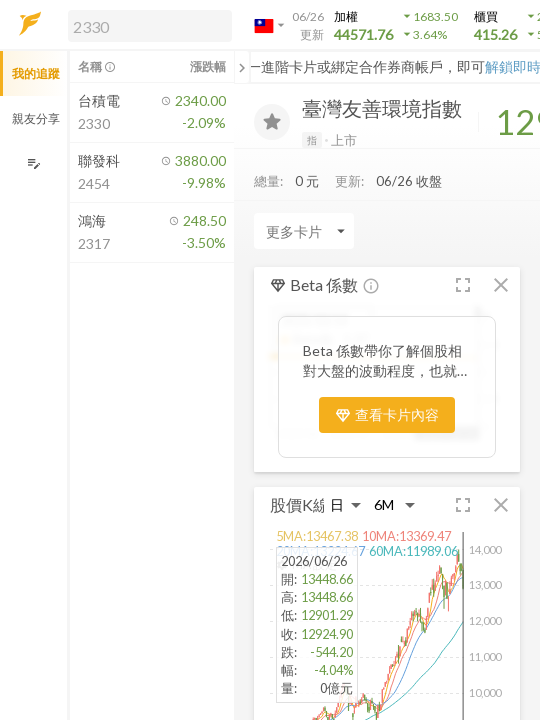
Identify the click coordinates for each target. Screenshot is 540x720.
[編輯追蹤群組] (33, 163)
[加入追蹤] (272, 122)
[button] (146, 25)
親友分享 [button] (36, 118)
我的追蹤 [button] (36, 73)
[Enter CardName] (304, 231)
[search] (150, 26)
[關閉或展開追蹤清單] (242, 67)
